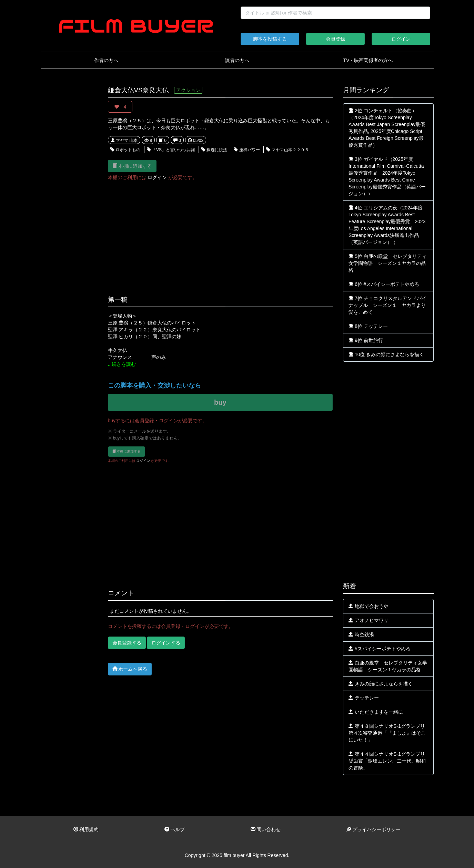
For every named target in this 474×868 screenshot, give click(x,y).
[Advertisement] (69, 190)
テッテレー (364, 698)
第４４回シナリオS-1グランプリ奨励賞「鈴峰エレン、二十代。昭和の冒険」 (387, 761)
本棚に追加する (132, 166)
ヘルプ (175, 829)
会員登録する (127, 643)
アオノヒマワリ (369, 620)
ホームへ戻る (130, 669)
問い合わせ (266, 829)
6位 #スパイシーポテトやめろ (384, 284)
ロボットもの (125, 150)
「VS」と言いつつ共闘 (171, 150)
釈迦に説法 (214, 150)
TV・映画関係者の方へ (368, 60)
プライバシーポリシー (374, 829)
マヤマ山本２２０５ (287, 150)
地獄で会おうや (369, 606)
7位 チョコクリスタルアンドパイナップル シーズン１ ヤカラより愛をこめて (387, 305)
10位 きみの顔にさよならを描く (386, 354)
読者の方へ (237, 60)
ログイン (401, 39)
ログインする (166, 643)
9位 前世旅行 (366, 340)
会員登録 (335, 39)
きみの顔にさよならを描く (381, 684)
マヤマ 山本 (124, 141)
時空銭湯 (361, 634)
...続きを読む (122, 364)
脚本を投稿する (270, 39)
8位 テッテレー (368, 326)
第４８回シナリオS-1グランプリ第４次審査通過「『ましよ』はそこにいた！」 (387, 733)
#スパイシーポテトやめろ (380, 649)
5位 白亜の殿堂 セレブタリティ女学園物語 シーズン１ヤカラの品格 (387, 263)
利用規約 (86, 829)
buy (220, 402)
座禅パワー (247, 150)
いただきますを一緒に (376, 712)
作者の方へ (106, 60)
